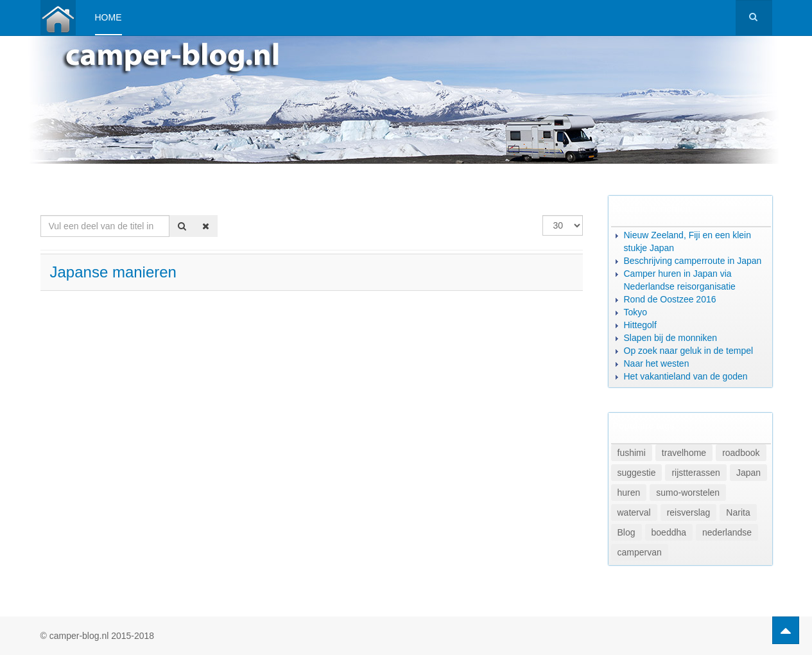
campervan (640, 552)
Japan (748, 473)
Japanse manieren (113, 272)
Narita (738, 512)
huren (629, 493)
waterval (634, 512)
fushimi (632, 453)
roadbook (741, 453)
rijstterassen (695, 473)
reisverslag (689, 512)
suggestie (637, 473)
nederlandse (727, 532)
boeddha (669, 532)
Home (108, 17)
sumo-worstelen (688, 493)
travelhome (684, 453)
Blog (626, 532)
